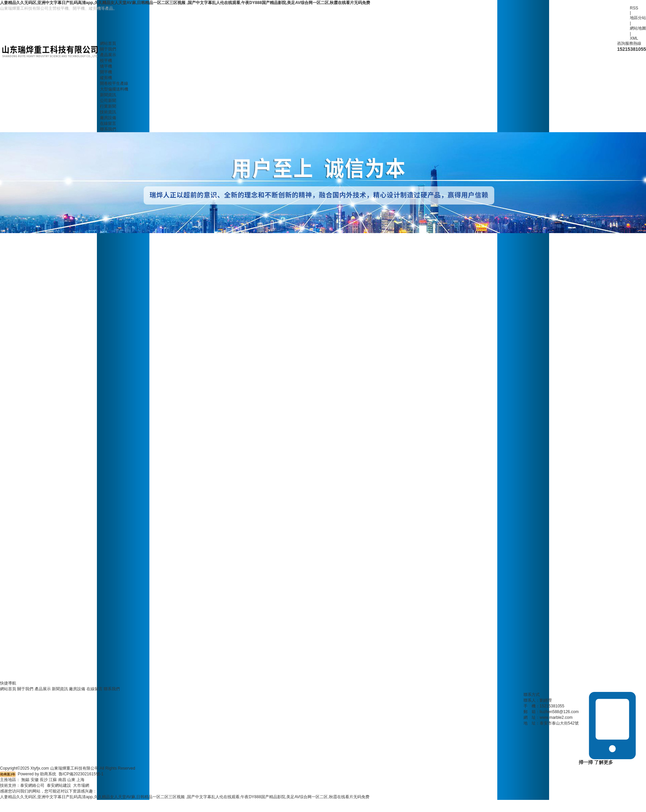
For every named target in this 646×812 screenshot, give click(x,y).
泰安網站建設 (59, 785)
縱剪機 (106, 78)
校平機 (106, 61)
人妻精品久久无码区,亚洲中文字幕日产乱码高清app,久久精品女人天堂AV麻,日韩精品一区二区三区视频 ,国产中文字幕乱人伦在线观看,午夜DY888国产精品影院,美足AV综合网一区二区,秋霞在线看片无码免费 (185, 3)
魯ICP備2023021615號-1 (81, 774)
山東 (71, 780)
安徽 (35, 780)
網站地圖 (638, 28)
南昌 (62, 780)
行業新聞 (108, 106)
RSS (634, 8)
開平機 (106, 72)
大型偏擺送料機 (114, 89)
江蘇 (53, 780)
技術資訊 (108, 112)
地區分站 (638, 18)
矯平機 (106, 66)
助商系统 (48, 774)
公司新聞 (108, 101)
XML (634, 38)
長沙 (44, 780)
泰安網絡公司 (32, 785)
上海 (80, 780)
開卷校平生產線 (114, 83)
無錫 (25, 780)
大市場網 (81, 785)
